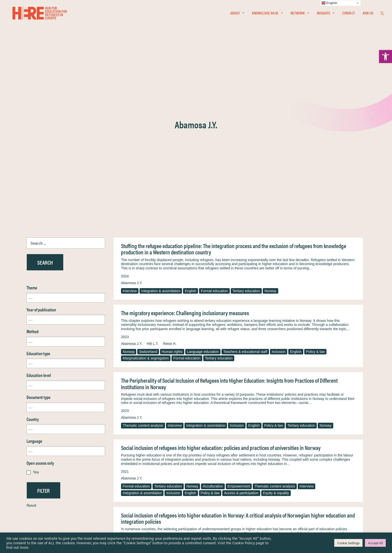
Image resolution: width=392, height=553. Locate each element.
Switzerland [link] (148, 203)
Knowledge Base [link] (267, 14)
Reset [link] (31, 356)
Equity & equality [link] (276, 344)
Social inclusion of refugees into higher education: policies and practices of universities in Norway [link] (221, 299)
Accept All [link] (375, 543)
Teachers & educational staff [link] (245, 203)
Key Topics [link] (208, 508)
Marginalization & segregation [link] (146, 209)
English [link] (190, 142)
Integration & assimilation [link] (161, 142)
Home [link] (22, 464)
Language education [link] (203, 203)
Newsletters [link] (30, 486)
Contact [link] (348, 14)
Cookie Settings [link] (348, 543)
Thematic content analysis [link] (143, 276)
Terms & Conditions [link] (214, 470)
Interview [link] (130, 142)
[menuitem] (237, 14)
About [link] (237, 14)
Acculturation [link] (213, 337)
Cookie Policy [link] (243, 543)
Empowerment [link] (239, 337)
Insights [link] (325, 14)
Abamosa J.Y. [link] (132, 134)
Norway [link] (270, 142)
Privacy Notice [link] (211, 464)
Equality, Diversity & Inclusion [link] (221, 476)
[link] (385, 57)
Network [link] (300, 14)
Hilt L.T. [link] (153, 195)
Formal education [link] (214, 142)
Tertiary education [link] (246, 142)
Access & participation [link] (241, 344)
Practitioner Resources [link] (217, 502)
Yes (36, 323)
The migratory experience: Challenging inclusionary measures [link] (185, 164)
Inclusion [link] (279, 203)
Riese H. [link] (170, 195)
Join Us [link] (368, 14)
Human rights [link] (172, 203)
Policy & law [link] (315, 203)
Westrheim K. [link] (173, 403)
